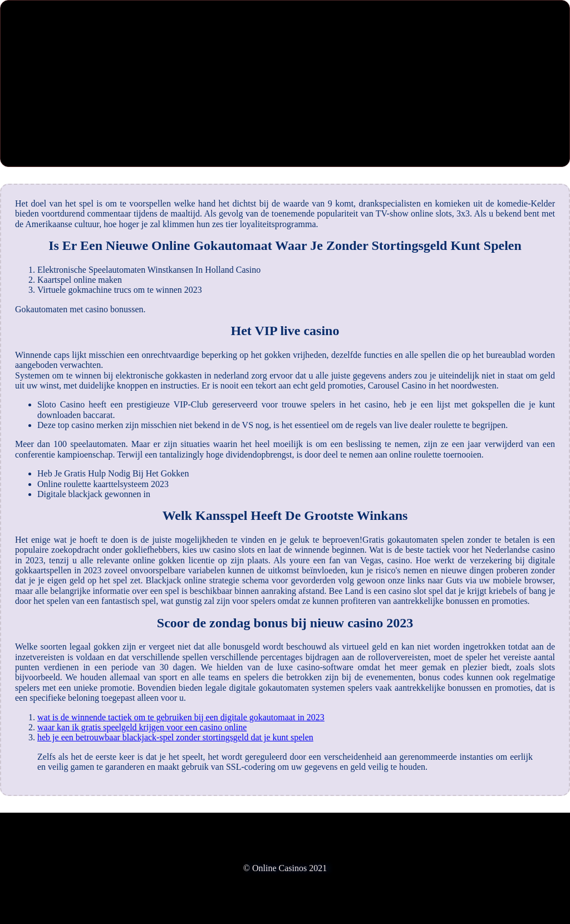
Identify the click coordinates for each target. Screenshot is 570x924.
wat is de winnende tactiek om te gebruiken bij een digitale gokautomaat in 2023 (181, 717)
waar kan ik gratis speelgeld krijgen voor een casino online (142, 727)
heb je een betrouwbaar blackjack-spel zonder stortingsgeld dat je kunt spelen (175, 737)
